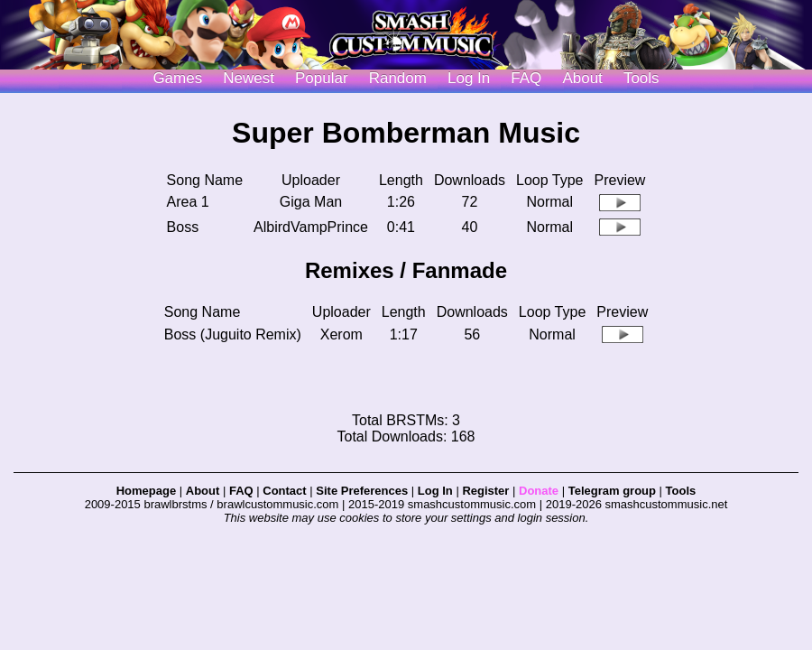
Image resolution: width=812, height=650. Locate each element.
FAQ (526, 78)
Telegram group (612, 491)
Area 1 (188, 202)
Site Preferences (362, 491)
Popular (322, 78)
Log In (435, 491)
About (582, 78)
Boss (183, 227)
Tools (641, 78)
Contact (284, 491)
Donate (539, 491)
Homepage (146, 491)
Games (177, 78)
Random (398, 78)
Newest (249, 78)
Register (485, 491)
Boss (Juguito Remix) (233, 334)
